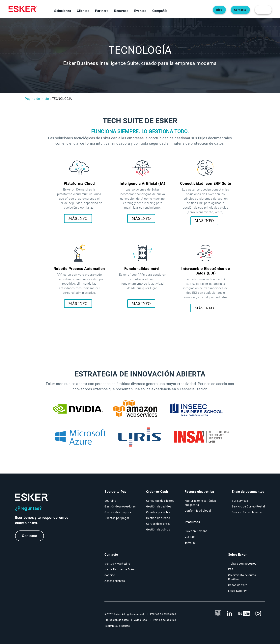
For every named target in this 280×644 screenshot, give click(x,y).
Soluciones (63, 11)
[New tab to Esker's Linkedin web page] (229, 614)
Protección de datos (117, 620)
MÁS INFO (78, 218)
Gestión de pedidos (159, 506)
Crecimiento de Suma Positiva (242, 577)
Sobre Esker (238, 555)
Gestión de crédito (158, 518)
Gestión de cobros (158, 529)
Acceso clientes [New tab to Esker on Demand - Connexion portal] (115, 581)
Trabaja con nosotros (242, 564)
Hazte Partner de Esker (120, 569)
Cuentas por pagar (117, 518)
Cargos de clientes (158, 524)
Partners (102, 11)
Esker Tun (191, 543)
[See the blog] (218, 614)
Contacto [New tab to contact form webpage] (29, 536)
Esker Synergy (238, 591)
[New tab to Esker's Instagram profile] (258, 614)
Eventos (140, 11)
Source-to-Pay (115, 492)
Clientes (83, 11)
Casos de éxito (238, 585)
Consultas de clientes (160, 501)
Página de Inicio (37, 99)
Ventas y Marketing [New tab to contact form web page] (117, 564)
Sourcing (110, 501)
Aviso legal (141, 620)
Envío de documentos (248, 492)
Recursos (121, 11)
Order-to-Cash (157, 492)
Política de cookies (165, 620)
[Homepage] (23, 9)
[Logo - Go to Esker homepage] (32, 497)
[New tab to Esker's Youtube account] (244, 614)
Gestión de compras (118, 512)
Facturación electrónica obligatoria (200, 503)
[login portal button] (263, 10)
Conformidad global (198, 511)
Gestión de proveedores (120, 506)
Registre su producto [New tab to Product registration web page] (117, 626)
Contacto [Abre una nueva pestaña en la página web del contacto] (240, 10)
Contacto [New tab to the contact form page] (111, 555)
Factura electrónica (199, 492)
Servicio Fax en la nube (247, 512)
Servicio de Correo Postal (248, 506)
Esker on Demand (196, 531)
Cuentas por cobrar (159, 512)
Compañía (160, 11)
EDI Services (240, 501)
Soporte (110, 575)
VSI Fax (190, 537)
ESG (231, 569)
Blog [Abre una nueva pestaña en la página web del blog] (219, 10)
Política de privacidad (163, 614)
